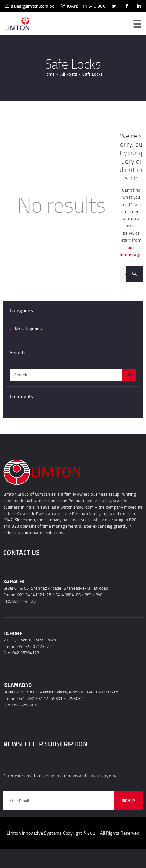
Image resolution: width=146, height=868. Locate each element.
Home (49, 74)
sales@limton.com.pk (33, 6)
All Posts (69, 74)
